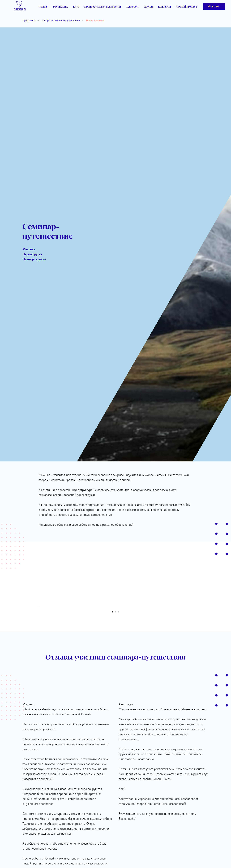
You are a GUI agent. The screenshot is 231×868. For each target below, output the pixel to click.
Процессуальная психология (103, 7)
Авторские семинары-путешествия (61, 20)
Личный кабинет (186, 7)
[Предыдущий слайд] (38, 651)
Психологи (133, 7)
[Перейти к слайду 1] (113, 700)
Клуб (76, 7)
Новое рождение (95, 20)
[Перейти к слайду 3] (118, 700)
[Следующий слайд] (193, 651)
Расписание (61, 7)
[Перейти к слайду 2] (116, 700)
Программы (29, 20)
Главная (43, 7)
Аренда (149, 7)
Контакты (164, 7)
